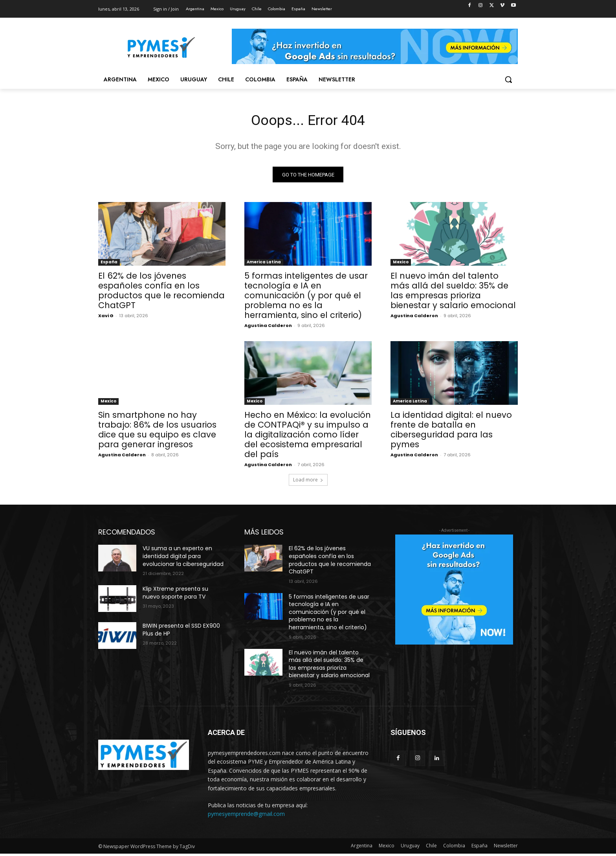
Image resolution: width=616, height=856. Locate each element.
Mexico (401, 264)
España (109, 264)
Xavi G (106, 318)
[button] (508, 79)
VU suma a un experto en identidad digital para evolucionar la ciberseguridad (183, 558)
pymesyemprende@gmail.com (246, 816)
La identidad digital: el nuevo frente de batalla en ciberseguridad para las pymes (451, 432)
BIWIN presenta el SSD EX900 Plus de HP (181, 632)
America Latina (264, 264)
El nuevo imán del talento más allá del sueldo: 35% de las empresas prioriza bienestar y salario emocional (453, 293)
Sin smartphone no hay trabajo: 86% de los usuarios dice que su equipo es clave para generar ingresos (157, 432)
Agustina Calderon (268, 328)
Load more (308, 482)
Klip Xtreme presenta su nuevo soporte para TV (175, 595)
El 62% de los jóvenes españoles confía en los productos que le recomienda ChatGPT (161, 293)
